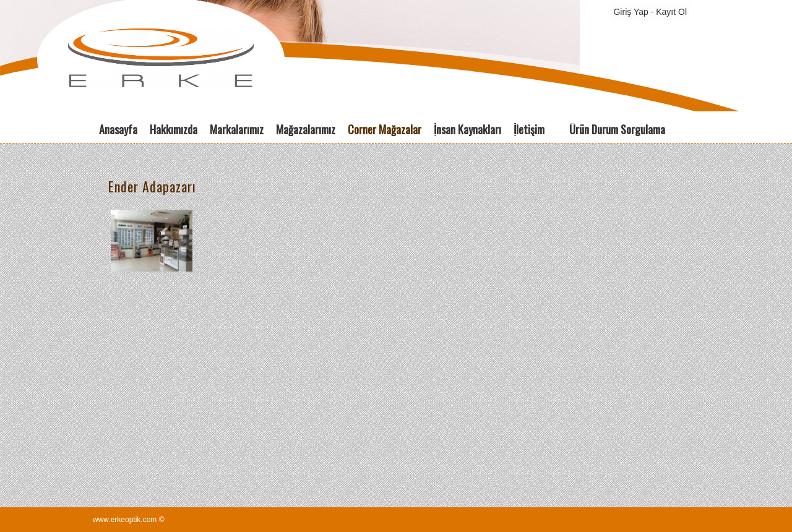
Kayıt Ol (671, 12)
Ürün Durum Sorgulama (617, 130)
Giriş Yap (631, 12)
